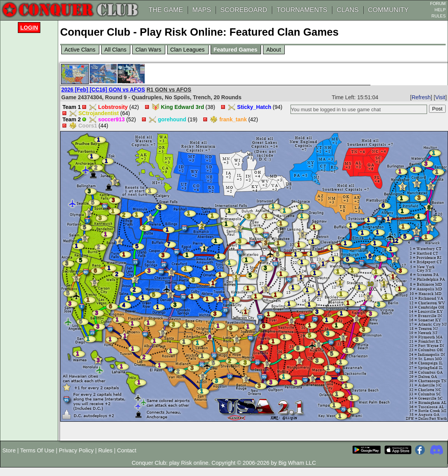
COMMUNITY (388, 10)
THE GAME (166, 10)
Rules (105, 450)
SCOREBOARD (244, 10)
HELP (440, 10)
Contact (127, 450)
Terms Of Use (37, 450)
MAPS (202, 10)
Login (29, 28)
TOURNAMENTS (302, 10)
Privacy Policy (76, 450)
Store (9, 450)
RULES (438, 16)
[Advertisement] (31, 152)
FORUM (438, 3)
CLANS (348, 10)
